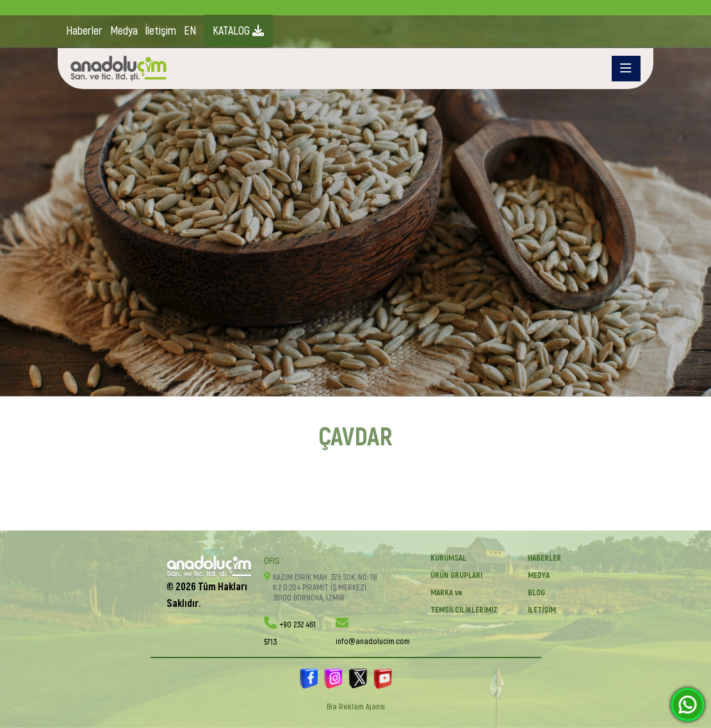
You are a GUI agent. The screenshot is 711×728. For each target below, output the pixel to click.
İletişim (161, 31)
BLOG (536, 593)
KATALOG (238, 31)
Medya (124, 31)
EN (190, 31)
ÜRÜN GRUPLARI (456, 575)
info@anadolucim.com (373, 641)
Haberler (84, 31)
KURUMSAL (448, 558)
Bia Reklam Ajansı (356, 707)
